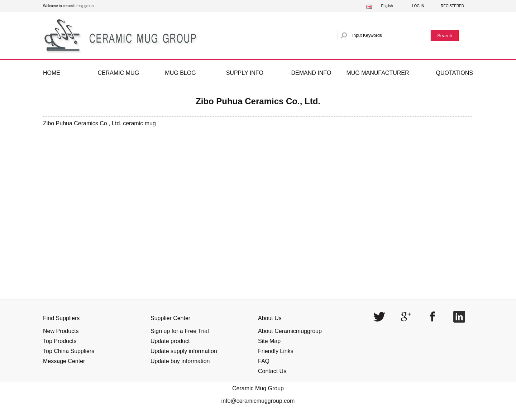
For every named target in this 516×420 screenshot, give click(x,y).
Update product (170, 341)
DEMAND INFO (311, 73)
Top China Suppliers (69, 351)
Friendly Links (276, 351)
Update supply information (184, 351)
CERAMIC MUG (119, 73)
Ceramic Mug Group (258, 388)
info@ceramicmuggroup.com (258, 401)
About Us (270, 318)
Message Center (64, 361)
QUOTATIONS (455, 73)
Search (445, 36)
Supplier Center (170, 318)
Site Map (269, 341)
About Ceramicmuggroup (290, 331)
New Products (61, 331)
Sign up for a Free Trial (180, 331)
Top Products (60, 341)
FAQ (264, 361)
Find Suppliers (61, 318)
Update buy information (180, 361)
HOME (52, 73)
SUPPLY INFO (245, 73)
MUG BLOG (180, 73)
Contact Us (272, 371)
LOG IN (418, 6)
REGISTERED (452, 6)
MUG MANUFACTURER (378, 73)
